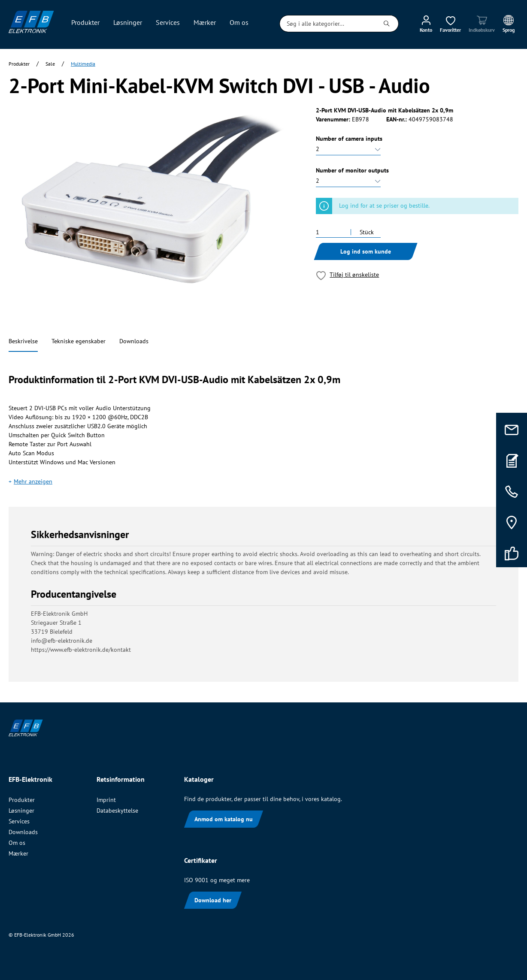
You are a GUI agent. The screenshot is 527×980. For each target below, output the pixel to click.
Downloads (134, 341)
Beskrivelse (23, 341)
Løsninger (21, 811)
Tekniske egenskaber (79, 341)
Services (19, 821)
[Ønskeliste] (450, 24)
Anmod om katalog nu (224, 819)
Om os (17, 843)
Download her (213, 900)
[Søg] (387, 24)
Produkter (22, 800)
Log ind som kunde (366, 251)
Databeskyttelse (117, 811)
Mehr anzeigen (33, 481)
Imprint (106, 800)
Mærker (18, 853)
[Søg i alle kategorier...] (327, 24)
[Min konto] (426, 24)
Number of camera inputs (349, 139)
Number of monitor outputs (352, 170)
